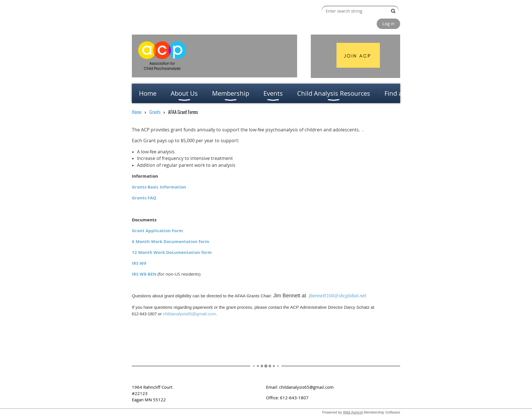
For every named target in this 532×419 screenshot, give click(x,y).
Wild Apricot (353, 412)
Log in (388, 23)
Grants (155, 112)
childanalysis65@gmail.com (189, 314)
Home (137, 112)
